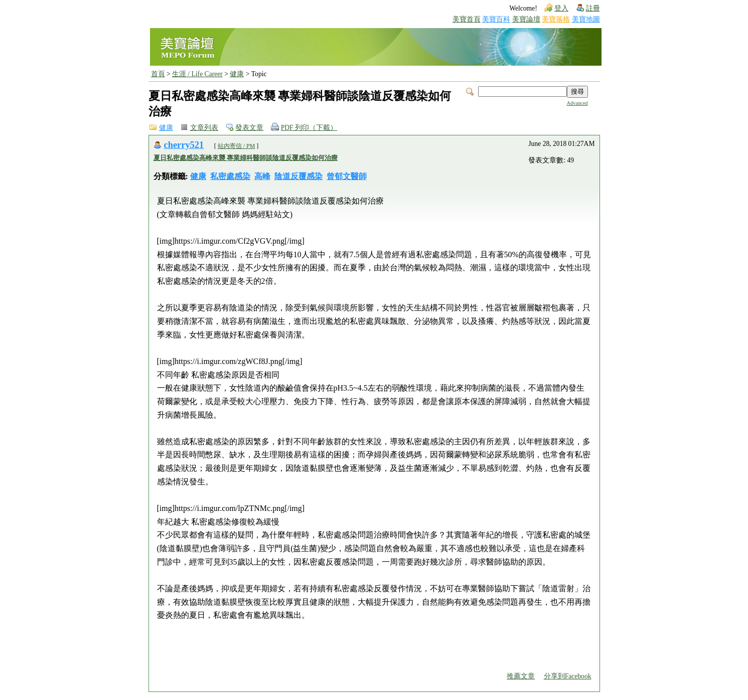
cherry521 (184, 145)
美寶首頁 (467, 19)
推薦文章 (521, 676)
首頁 (158, 74)
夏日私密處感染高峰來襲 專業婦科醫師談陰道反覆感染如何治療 (246, 158)
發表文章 (249, 128)
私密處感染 (230, 176)
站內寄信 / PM (237, 146)
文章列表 (204, 128)
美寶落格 (556, 19)
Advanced (577, 103)
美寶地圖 (586, 19)
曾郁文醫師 (347, 176)
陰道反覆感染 (298, 176)
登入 (561, 8)
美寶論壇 (526, 19)
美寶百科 (496, 19)
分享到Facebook (568, 676)
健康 (237, 74)
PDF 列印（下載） (309, 128)
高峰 (262, 176)
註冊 (593, 8)
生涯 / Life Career (197, 74)
